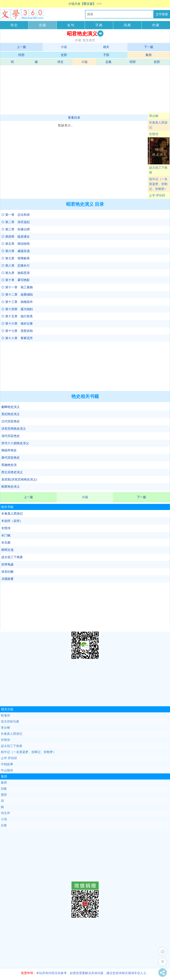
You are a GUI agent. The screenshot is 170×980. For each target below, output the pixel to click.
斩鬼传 (5, 715)
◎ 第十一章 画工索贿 (17, 287)
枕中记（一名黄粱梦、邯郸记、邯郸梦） (158, 184)
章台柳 (154, 116)
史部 (64, 55)
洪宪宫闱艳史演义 (14, 429)
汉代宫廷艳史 (11, 421)
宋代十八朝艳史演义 (15, 443)
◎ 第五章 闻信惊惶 (16, 244)
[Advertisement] (84, 89)
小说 (64, 47)
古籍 (42, 25)
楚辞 (4, 795)
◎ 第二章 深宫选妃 (16, 222)
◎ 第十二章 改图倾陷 (17, 295)
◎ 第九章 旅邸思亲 (16, 273)
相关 (106, 47)
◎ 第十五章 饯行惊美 (17, 316)
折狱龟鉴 (7, 564)
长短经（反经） (12, 521)
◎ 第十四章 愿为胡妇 (17, 309)
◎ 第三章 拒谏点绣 (16, 229)
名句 (71, 25)
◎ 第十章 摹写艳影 (16, 280)
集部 (149, 55)
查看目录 (74, 118)
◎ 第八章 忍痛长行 (16, 266)
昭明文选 (7, 550)
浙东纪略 (7, 572)
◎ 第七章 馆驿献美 (16, 258)
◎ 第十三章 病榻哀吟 (17, 302)
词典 (127, 25)
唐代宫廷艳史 (11, 458)
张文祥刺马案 (10, 722)
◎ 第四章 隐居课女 (16, 237)
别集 (4, 789)
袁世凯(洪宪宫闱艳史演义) (19, 479)
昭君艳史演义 (11, 487)
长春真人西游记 (158, 125)
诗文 (14, 25)
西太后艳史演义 (12, 472)
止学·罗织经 (157, 195)
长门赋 (6, 535)
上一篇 (21, 47)
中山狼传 (7, 770)
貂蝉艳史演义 (11, 407)
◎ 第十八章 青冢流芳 (17, 338)
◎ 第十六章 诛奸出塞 (17, 324)
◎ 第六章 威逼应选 (16, 251)
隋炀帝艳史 (9, 450)
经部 (21, 55)
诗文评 (5, 813)
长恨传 (154, 134)
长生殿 (6, 543)
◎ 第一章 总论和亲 (16, 215)
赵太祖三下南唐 (158, 170)
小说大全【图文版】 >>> (85, 4)
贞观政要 (7, 579)
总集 (109, 62)
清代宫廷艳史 (11, 436)
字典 (99, 25)
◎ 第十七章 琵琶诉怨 (17, 331)
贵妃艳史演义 (11, 414)
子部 (106, 55)
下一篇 (149, 47)
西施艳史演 (9, 465)
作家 (156, 25)
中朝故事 (7, 764)
